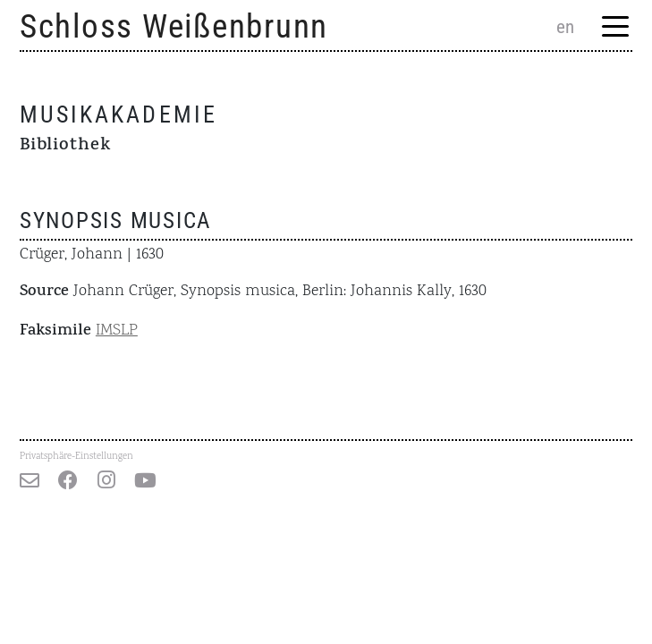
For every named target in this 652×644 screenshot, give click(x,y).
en (565, 27)
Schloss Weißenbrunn (174, 26)
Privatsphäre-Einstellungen (76, 456)
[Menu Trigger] (615, 28)
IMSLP (117, 330)
